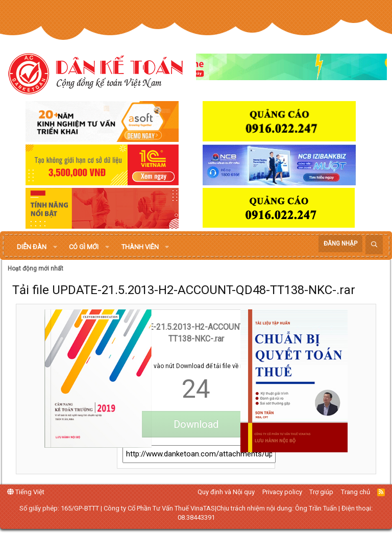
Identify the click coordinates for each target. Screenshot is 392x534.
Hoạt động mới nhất (35, 269)
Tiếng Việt (26, 492)
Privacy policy (282, 492)
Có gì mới (84, 247)
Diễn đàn (32, 247)
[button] (55, 247)
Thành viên (140, 247)
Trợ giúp (321, 492)
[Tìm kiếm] (374, 245)
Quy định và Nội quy (226, 492)
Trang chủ (356, 492)
